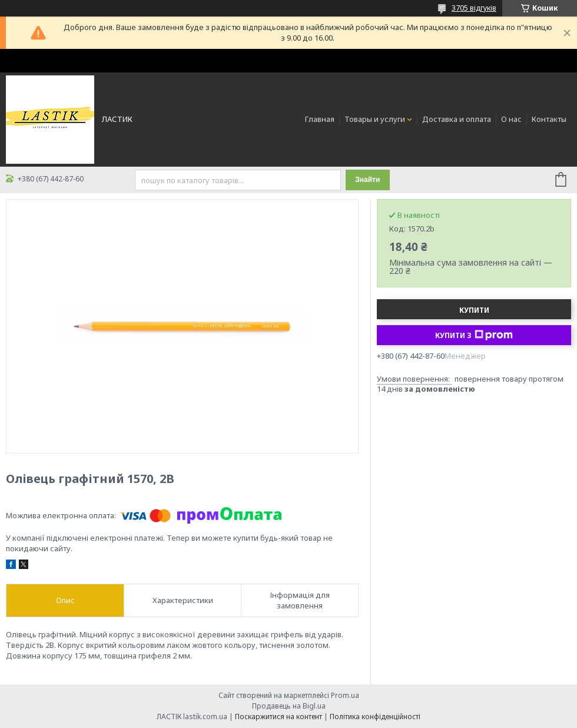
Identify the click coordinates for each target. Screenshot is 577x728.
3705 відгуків (474, 8)
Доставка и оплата (457, 119)
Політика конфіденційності (375, 717)
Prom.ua (345, 695)
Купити (474, 310)
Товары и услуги (375, 119)
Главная (320, 119)
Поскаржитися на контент (278, 717)
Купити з (474, 335)
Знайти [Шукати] (367, 180)
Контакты (549, 119)
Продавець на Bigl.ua (289, 706)
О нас (511, 119)
